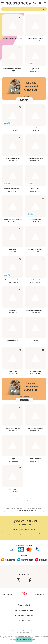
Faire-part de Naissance (34, 508)
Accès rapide (24, 620)
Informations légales (24, 615)
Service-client (24, 605)
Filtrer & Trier (25, 640)
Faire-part (20, 508)
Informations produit (24, 610)
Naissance (9, 508)
